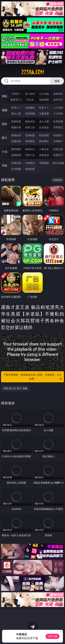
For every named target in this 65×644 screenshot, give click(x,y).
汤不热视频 (58, 163)
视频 (5, 110)
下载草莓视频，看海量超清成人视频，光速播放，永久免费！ (33, 377)
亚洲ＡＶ (16, 108)
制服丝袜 (16, 127)
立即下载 (53, 636)
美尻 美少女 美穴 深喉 (15, 388)
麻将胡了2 (16, 100)
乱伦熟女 (44, 127)
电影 (5, 124)
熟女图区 (44, 141)
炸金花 (30, 100)
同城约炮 (16, 163)
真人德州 (30, 94)
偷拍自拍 (30, 121)
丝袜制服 (30, 113)
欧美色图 (44, 135)
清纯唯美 (30, 141)
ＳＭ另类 (58, 113)
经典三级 (30, 127)
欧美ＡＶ (44, 108)
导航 (5, 165)
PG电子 (16, 94)
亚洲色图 (30, 135)
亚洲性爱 (16, 121)
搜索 (57, 81)
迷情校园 (16, 155)
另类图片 (58, 141)
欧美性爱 (58, 121)
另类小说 (30, 155)
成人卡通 (44, 121)
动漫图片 (58, 135)
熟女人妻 (16, 113)
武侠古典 (58, 149)
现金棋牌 (44, 100)
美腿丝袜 (16, 141)
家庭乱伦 (30, 149)
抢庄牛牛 (58, 100)
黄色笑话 (44, 155)
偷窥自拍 (16, 135)
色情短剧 (30, 169)
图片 (5, 138)
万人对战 (44, 94)
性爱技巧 (58, 155)
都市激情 (16, 149)
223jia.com (33, 72)
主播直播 (44, 113)
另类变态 (58, 127)
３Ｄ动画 (58, 108)
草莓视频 (44, 163)
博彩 (5, 96)
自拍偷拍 (30, 108)
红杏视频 (16, 169)
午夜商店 (30, 163)
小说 (5, 152)
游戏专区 (58, 94)
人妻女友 (44, 149)
